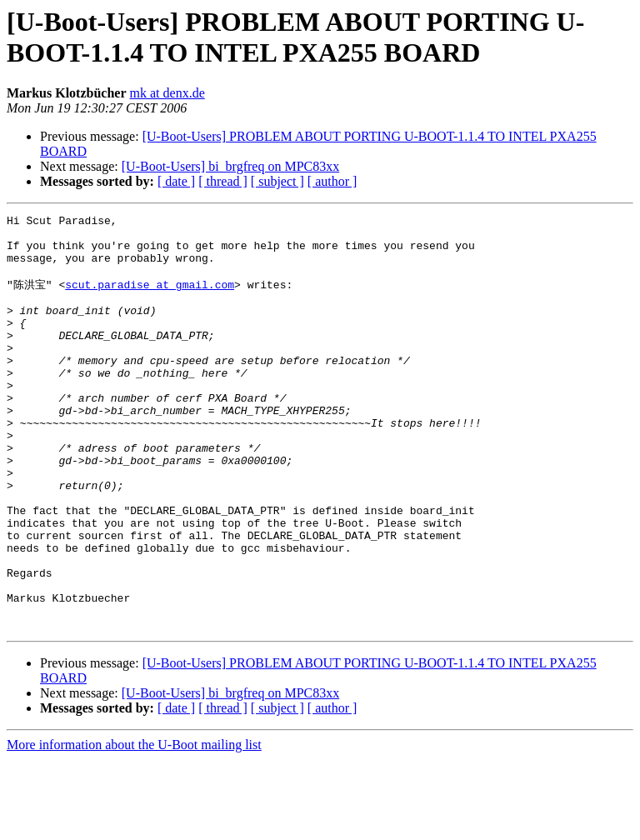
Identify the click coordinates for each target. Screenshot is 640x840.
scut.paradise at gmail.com (150, 297)
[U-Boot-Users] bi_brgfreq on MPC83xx (230, 166)
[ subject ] (277, 181)
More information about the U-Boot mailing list (134, 825)
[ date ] (176, 181)
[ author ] (332, 181)
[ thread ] (223, 181)
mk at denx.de (167, 93)
